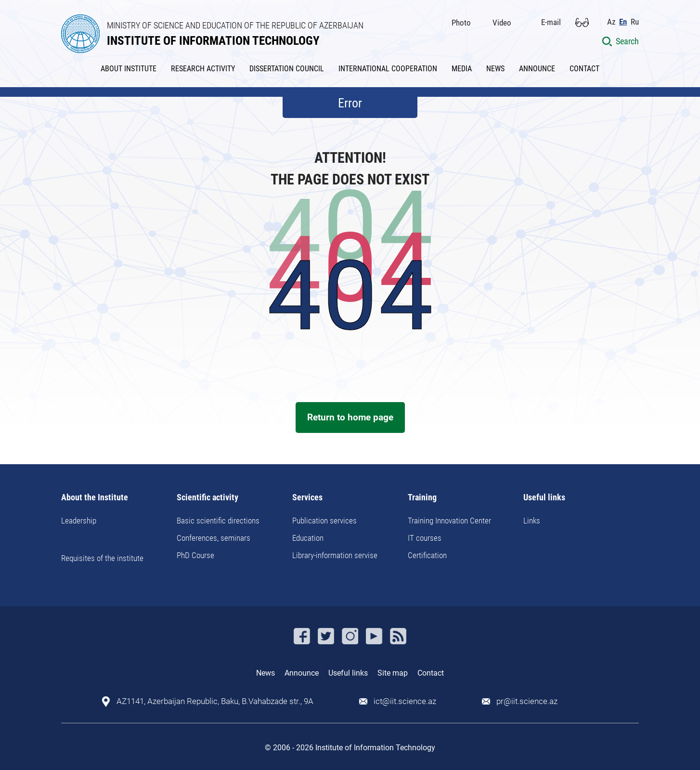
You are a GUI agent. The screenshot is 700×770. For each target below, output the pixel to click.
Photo (461, 23)
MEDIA (462, 69)
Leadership (79, 521)
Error (350, 103)
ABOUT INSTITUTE (129, 69)
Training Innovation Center (449, 521)
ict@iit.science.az (405, 701)
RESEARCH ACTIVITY (203, 69)
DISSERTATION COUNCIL (287, 69)
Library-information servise (335, 555)
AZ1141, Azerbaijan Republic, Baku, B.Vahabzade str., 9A (215, 701)
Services (307, 498)
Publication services (324, 521)
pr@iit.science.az (527, 701)
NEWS (495, 69)
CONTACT (584, 69)
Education (308, 538)
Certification (427, 555)
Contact (431, 673)
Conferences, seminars (214, 538)
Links (532, 521)
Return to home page (350, 417)
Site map (393, 673)
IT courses (425, 538)
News (266, 673)
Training (422, 498)
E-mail (551, 22)
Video (502, 23)
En (623, 22)
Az (611, 22)
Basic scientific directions (218, 521)
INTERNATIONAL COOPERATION (388, 69)
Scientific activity (207, 498)
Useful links (544, 498)
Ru (635, 22)
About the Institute (95, 498)
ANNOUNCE (537, 69)
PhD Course (195, 555)
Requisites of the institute (102, 558)
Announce (302, 673)
